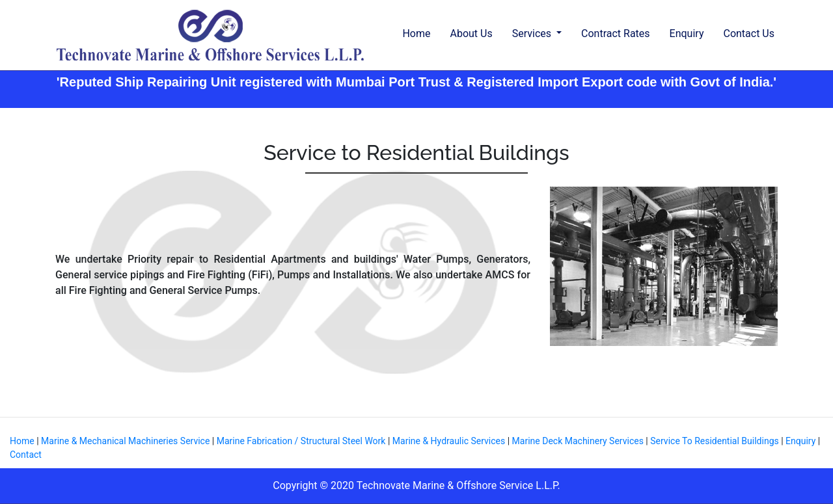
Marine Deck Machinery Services (578, 441)
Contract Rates (616, 33)
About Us (471, 33)
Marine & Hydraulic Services (450, 441)
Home (416, 33)
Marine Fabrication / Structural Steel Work (301, 441)
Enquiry (687, 33)
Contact (26, 455)
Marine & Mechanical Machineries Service (127, 441)
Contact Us (749, 33)
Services (533, 33)
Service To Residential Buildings (714, 441)
